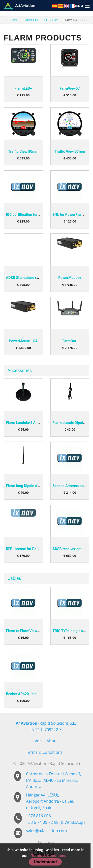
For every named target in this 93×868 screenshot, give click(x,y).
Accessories (20, 370)
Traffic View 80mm (23, 152)
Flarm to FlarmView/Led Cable (30, 631)
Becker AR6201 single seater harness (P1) (40, 694)
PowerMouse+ (70, 278)
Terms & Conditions (44, 752)
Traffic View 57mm (70, 152)
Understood (45, 862)
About (52, 741)
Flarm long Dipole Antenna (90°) (32, 486)
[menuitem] (11, 20)
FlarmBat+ (70, 341)
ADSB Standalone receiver (27, 278)
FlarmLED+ (23, 89)
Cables (14, 578)
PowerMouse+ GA (23, 341)
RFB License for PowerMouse (30, 549)
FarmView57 (70, 89)
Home (36, 741)
